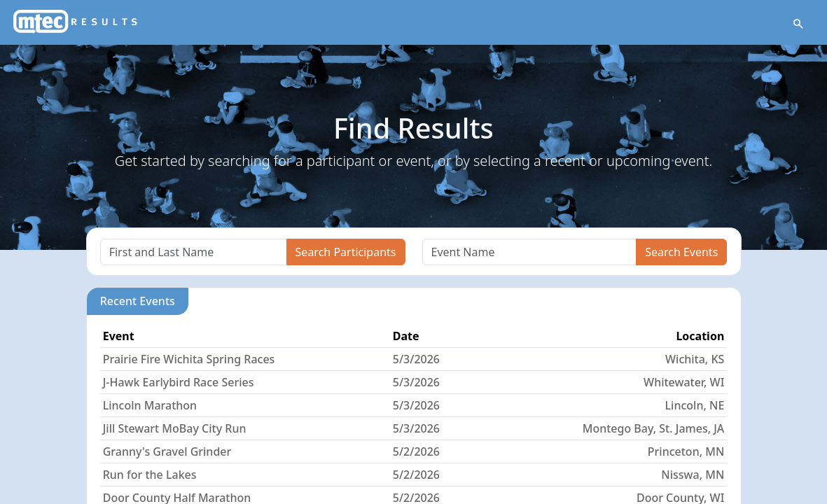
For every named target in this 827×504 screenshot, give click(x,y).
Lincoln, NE (695, 405)
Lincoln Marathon (150, 405)
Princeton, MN (686, 451)
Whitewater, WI (684, 382)
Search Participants (346, 252)
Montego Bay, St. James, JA (654, 428)
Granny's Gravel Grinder (167, 451)
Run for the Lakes (150, 475)
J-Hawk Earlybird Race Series (179, 382)
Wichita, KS (695, 359)
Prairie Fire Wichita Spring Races (189, 359)
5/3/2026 (416, 359)
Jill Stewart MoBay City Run (175, 428)
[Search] (194, 252)
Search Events (681, 252)
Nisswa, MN (693, 475)
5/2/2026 (416, 451)
